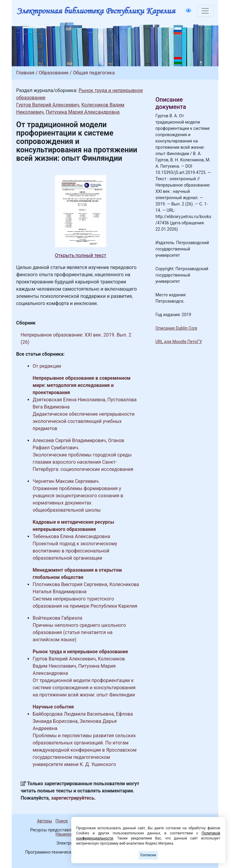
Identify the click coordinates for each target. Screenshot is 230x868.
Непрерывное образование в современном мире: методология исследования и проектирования (82, 385)
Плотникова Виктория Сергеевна (70, 584)
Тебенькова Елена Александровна (71, 536)
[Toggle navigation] (205, 11)
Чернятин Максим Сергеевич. (66, 481)
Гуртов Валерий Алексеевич (48, 105)
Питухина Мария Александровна (83, 112)
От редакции (47, 366)
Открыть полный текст (81, 255)
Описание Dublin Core (176, 328)
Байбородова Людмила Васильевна (73, 714)
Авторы (45, 821)
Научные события (53, 707)
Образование (53, 73)
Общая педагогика (94, 73)
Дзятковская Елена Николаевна (69, 400)
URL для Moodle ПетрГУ (179, 342)
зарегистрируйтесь (73, 798)
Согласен (148, 855)
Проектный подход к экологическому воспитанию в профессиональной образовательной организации (75, 551)
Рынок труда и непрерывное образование (80, 652)
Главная (25, 73)
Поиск (62, 821)
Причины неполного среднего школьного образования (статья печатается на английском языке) (79, 632)
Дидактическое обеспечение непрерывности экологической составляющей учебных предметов (84, 421)
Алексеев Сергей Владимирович (69, 440)
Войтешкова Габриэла (57, 618)
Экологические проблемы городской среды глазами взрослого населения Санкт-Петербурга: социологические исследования (83, 462)
